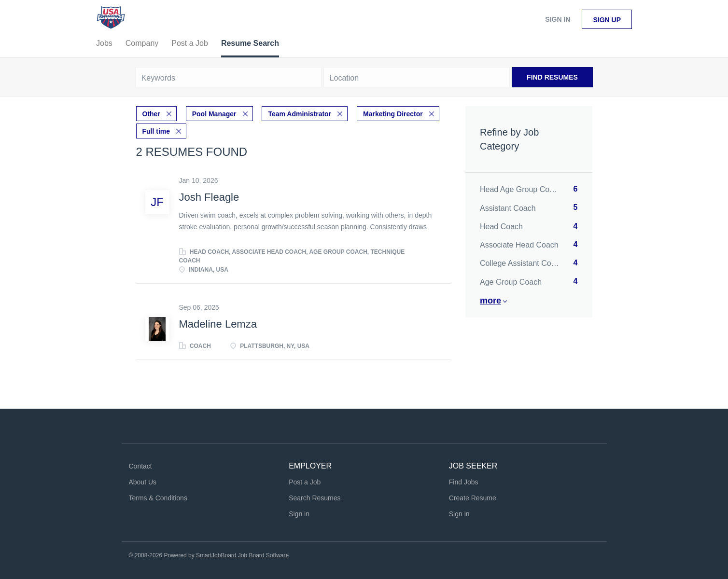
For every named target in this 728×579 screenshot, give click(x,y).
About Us (143, 482)
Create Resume (473, 498)
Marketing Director (393, 114)
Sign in (558, 19)
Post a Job (305, 482)
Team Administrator (300, 114)
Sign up (607, 20)
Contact (140, 466)
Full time (156, 131)
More (490, 301)
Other (151, 114)
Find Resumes (552, 77)
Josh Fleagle (209, 197)
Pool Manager (214, 114)
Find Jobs (464, 482)
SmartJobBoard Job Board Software (242, 555)
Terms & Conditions (158, 498)
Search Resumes (315, 498)
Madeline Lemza (218, 324)
